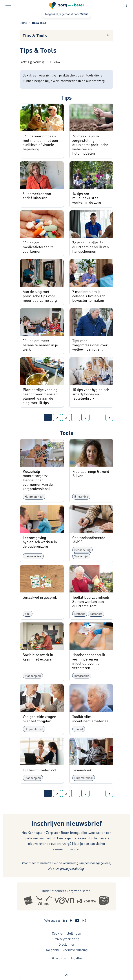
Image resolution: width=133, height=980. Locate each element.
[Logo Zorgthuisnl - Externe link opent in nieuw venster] (104, 901)
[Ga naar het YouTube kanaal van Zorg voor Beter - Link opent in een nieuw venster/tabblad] (77, 921)
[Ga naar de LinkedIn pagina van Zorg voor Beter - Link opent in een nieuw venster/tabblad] (65, 921)
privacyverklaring (72, 869)
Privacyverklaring (66, 939)
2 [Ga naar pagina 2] (57, 418)
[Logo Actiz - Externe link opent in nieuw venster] (28, 901)
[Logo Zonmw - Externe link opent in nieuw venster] (86, 901)
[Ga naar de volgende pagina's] (76, 417)
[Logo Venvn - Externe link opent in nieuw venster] (64, 901)
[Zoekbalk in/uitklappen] (125, 5)
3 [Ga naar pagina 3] (66, 418)
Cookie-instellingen (66, 933)
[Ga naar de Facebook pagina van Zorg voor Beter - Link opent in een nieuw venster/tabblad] (71, 921)
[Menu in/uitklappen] (8, 5)
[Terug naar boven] (67, 975)
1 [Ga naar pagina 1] (48, 418)
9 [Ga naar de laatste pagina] (85, 418)
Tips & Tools (35, 35)
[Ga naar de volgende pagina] (109, 417)
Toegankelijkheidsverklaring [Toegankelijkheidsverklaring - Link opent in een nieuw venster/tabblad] (67, 950)
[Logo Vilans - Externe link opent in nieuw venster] (44, 900)
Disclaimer (67, 944)
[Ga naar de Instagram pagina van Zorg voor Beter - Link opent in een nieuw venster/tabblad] (84, 921)
